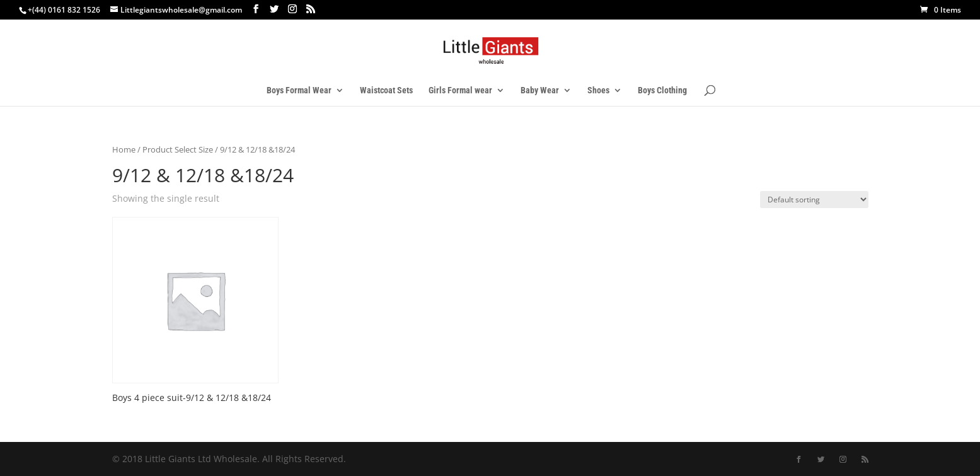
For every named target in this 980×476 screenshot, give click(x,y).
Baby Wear (540, 90)
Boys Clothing (662, 90)
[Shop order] (814, 200)
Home (124, 149)
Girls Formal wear (460, 90)
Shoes (598, 90)
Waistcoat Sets (386, 90)
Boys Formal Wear (299, 90)
